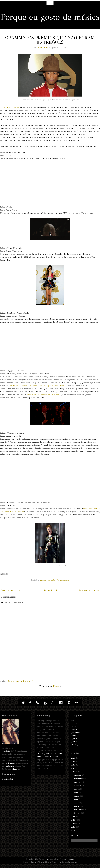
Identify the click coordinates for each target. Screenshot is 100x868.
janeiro (77, 813)
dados (73, 727)
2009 (73, 830)
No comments (63, 580)
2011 (73, 824)
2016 (73, 765)
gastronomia (76, 733)
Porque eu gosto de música (50, 17)
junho (77, 796)
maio (76, 799)
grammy (44, 580)
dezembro (78, 775)
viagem (74, 747)
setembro (78, 786)
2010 (73, 827)
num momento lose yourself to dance (44, 395)
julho (76, 792)
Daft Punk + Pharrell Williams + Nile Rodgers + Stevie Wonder (38, 386)
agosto (77, 789)
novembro (78, 779)
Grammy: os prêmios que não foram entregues (50, 40)
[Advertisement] (15, 666)
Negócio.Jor (9, 766)
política (74, 742)
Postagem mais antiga (89, 590)
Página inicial (50, 590)
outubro (78, 782)
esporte (74, 730)
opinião (52, 580)
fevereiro (78, 810)
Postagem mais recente (11, 590)
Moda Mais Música (52, 756)
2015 (73, 768)
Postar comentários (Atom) (21, 681)
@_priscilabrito (8, 779)
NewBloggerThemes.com (68, 862)
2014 (73, 772)
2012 (73, 820)
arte (73, 721)
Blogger (57, 686)
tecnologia (75, 744)
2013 (73, 817)
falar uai (17, 769)
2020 (73, 758)
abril (76, 803)
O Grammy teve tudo (10, 107)
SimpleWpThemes (37, 862)
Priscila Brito (43, 48)
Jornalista (6, 751)
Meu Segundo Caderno (47, 753)
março (77, 806)
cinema (74, 724)
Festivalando (10, 763)
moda (73, 736)
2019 (73, 761)
